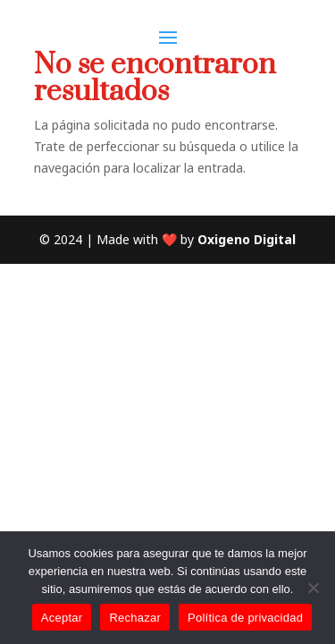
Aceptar (62, 618)
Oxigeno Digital (247, 239)
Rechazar (135, 618)
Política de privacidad (245, 618)
